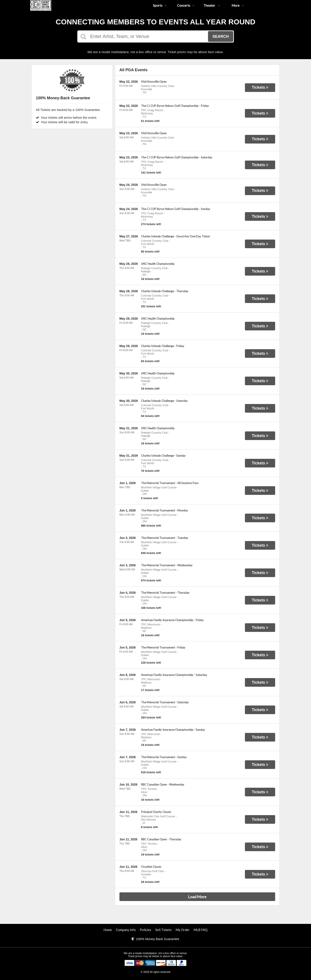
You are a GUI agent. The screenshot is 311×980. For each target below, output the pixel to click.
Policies (145, 930)
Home (108, 930)
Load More (197, 897)
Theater (212, 5)
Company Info (126, 930)
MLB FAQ (201, 930)
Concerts (186, 5)
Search (221, 36)
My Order (183, 930)
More (238, 5)
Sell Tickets (163, 930)
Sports (160, 5)
